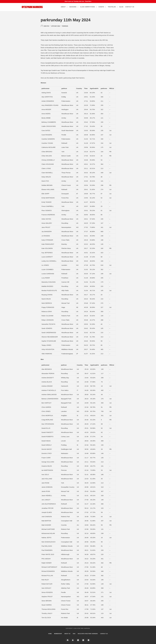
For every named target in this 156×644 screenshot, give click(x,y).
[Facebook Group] (73, 640)
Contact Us (130, 7)
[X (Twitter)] (83, 640)
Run (74, 634)
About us (67, 634)
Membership (58, 634)
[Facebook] (68, 640)
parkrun (65, 26)
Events (103, 7)
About (65, 7)
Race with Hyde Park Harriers (88, 634)
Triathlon (113, 7)
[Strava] (78, 640)
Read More (88, 1)
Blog (121, 7)
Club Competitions (89, 7)
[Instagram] (88, 640)
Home (50, 634)
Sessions (74, 7)
